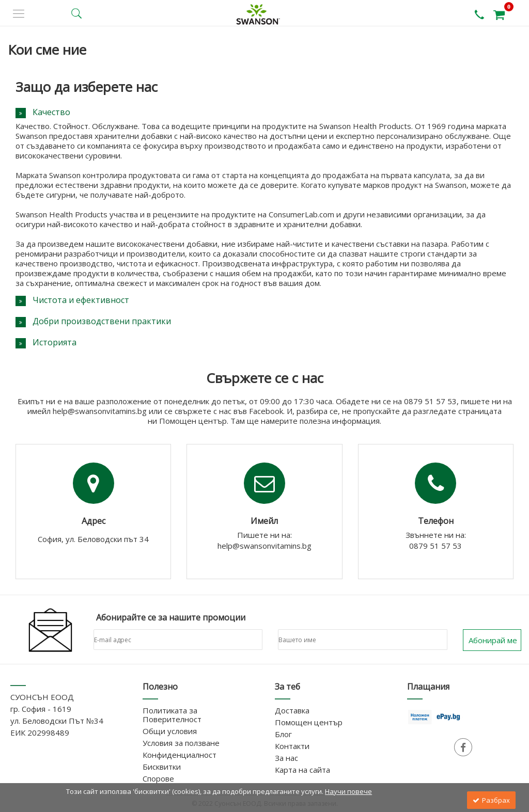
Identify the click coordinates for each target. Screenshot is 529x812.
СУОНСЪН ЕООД (42, 697)
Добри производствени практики (102, 321)
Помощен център (309, 722)
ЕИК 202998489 (40, 733)
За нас (286, 758)
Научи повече (348, 791)
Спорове (158, 778)
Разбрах (491, 800)
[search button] (76, 13)
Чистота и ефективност (81, 300)
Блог (283, 734)
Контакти (292, 746)
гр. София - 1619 (41, 709)
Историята (55, 342)
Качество (51, 112)
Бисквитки (162, 767)
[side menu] (19, 14)
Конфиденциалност (180, 755)
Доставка (292, 710)
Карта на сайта (302, 770)
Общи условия (170, 731)
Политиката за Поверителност (172, 715)
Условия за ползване (181, 743)
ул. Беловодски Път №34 (57, 721)
